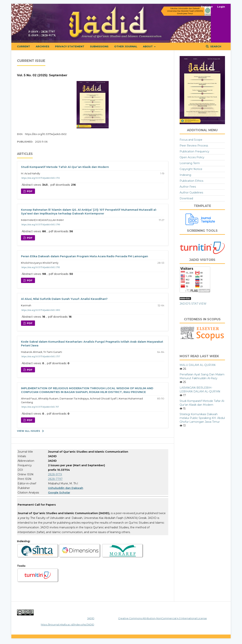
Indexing (185, 175)
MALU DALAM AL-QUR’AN (198, 365)
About (148, 46)
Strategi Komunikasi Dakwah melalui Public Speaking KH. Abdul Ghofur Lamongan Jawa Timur (202, 418)
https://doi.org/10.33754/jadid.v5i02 (46, 134)
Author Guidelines (191, 193)
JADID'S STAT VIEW (193, 304)
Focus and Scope (191, 140)
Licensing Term (190, 163)
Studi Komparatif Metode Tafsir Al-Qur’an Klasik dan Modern (65, 167)
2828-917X (55, 474)
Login (221, 7)
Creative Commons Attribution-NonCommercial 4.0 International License (162, 618)
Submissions (99, 46)
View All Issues (29, 431)
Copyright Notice (191, 169)
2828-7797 (55, 479)
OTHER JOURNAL (126, 46)
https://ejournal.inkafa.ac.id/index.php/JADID (67, 625)
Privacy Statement (70, 46)
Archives (43, 46)
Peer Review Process (194, 146)
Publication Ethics (191, 181)
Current (24, 46)
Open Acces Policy (192, 157)
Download (186, 198)
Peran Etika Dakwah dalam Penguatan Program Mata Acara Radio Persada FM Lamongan (85, 256)
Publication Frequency (194, 151)
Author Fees (188, 187)
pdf (29, 191)
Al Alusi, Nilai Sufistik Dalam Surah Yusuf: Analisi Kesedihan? (64, 299)
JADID (91, 618)
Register (207, 7)
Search (215, 46)
